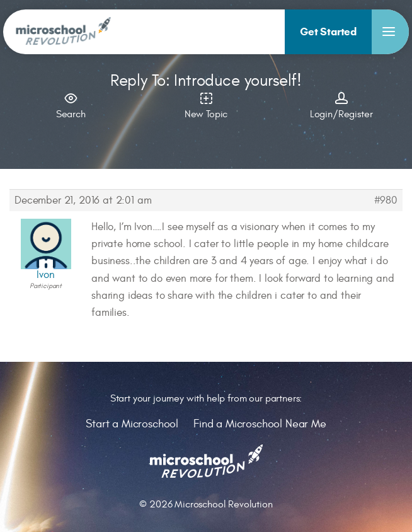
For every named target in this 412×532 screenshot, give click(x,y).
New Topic (206, 104)
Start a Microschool (132, 424)
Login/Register (341, 104)
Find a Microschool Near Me (260, 424)
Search (71, 104)
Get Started (328, 32)
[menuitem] (328, 32)
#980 (386, 200)
